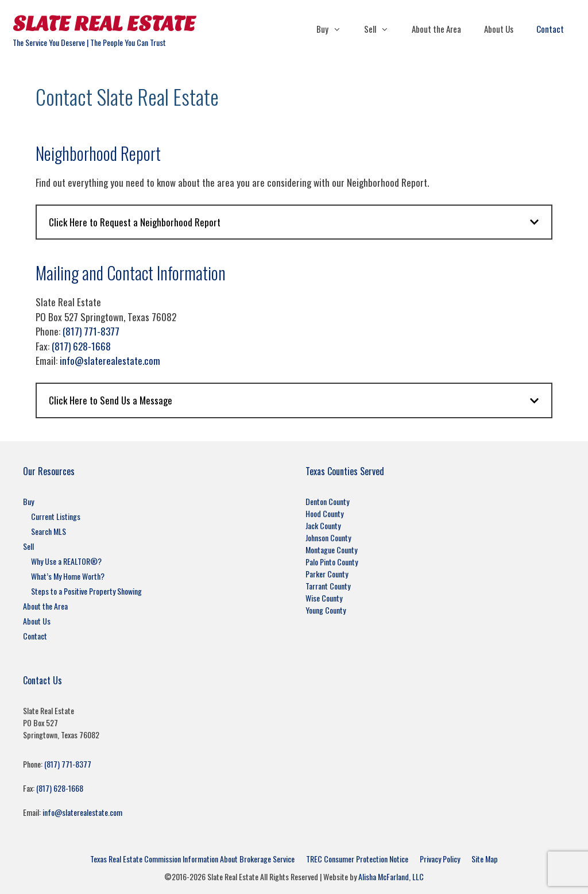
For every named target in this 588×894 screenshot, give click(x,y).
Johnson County (328, 537)
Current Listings (56, 516)
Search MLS (49, 531)
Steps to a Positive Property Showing (86, 591)
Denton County (327, 501)
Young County (326, 610)
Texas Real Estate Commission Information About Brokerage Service (192, 859)
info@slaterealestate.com (110, 361)
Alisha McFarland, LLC (391, 876)
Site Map (485, 859)
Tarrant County (328, 586)
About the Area (436, 29)
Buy (334, 29)
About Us (499, 29)
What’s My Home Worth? (68, 576)
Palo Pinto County (332, 562)
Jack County (323, 525)
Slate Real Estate (104, 24)
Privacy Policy (440, 859)
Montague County (331, 550)
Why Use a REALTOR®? (66, 561)
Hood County (324, 513)
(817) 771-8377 (91, 331)
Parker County (327, 574)
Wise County (324, 598)
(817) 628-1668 (81, 346)
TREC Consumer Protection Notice (357, 859)
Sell (382, 29)
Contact (550, 29)
